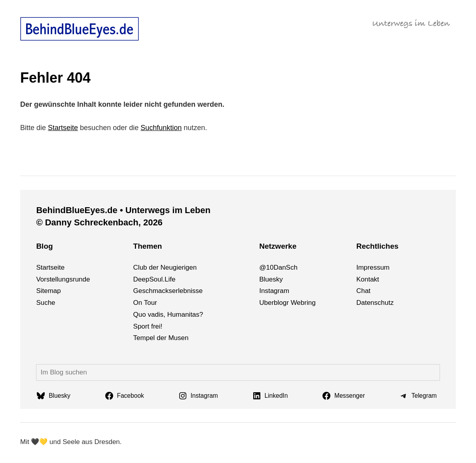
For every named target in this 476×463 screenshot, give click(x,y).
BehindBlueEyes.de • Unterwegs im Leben (123, 210)
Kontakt (368, 279)
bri (304, 303)
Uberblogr (274, 303)
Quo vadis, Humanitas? (168, 315)
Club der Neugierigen (165, 267)
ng (312, 303)
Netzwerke (278, 246)
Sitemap (48, 291)
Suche (46, 303)
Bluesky (271, 279)
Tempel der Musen (161, 338)
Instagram (274, 291)
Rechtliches (377, 246)
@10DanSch (278, 267)
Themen (148, 246)
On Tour (145, 303)
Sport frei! (148, 326)
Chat (363, 291)
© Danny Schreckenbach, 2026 (99, 222)
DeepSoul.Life (155, 279)
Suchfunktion (161, 128)
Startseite (63, 128)
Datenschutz (375, 303)
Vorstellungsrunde (63, 279)
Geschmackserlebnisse (168, 291)
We (296, 303)
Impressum (373, 267)
